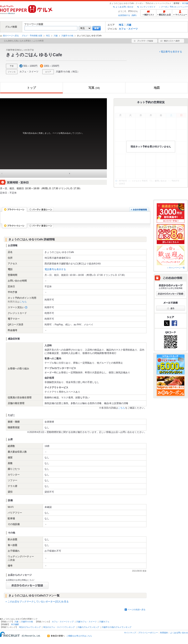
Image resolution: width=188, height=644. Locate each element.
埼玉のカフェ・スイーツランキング (59, 627)
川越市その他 (67, 36)
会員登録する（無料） (128, 15)
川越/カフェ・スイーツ (86, 622)
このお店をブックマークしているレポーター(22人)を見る (38, 602)
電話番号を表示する (171, 52)
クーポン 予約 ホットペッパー (175, 7)
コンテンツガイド (148, 7)
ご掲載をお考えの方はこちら (79, 636)
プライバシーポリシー (148, 633)
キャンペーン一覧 (177, 268)
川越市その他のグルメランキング (117, 627)
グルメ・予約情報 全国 (32, 36)
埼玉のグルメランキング (30, 627)
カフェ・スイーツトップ (63, 622)
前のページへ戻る (11, 36)
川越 (129, 25)
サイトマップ (130, 633)
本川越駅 (15, 624)
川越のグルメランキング (88, 627)
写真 (94, 88)
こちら (23, 302)
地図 (157, 88)
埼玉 (121, 25)
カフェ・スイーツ (128, 29)
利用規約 (164, 633)
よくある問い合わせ (124, 7)
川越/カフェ (104, 622)
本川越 (185, 3)
